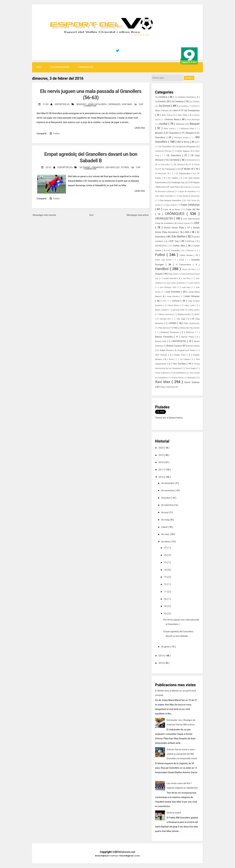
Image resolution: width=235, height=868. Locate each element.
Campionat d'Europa (164, 151)
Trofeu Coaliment (162, 373)
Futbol (125, 167)
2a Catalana (178, 101)
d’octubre (166, 498)
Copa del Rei (193, 209)
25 (166, 555)
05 (166, 599)
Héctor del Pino (189, 269)
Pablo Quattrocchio (192, 323)
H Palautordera (184, 265)
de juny (165, 512)
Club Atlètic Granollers (165, 196)
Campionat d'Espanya (186, 146)
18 (166, 570)
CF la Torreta (194, 165)
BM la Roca (184, 142)
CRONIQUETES (86, 67)
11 (166, 592)
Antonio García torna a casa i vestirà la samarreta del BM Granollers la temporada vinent (182, 754)
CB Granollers (174, 155)
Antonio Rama (173, 119)
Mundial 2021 (166, 319)
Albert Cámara (162, 110)
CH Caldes (173, 178)
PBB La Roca (179, 328)
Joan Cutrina (194, 283)
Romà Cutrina (193, 346)
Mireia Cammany (166, 314)
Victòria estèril (174, 813)
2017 (161, 470)
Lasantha (137, 856)
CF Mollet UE (187, 169)
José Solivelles (173, 292)
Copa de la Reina (172, 209)
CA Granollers (165, 146)
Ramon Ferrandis (164, 337)
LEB (165, 301)
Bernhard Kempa (182, 138)
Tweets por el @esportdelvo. (169, 418)
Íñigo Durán (173, 274)
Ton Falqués (185, 359)
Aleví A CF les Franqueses (186, 110)
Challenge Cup (178, 182)
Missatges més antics (138, 215)
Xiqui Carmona (168, 387)
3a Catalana (195, 102)
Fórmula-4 (191, 251)
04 (166, 606)
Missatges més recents (44, 215)
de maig (166, 520)
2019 (161, 455)
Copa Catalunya (97, 104)
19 (166, 562)
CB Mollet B (191, 160)
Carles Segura (183, 151)
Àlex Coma (167, 115)
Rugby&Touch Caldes (187, 350)
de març (166, 534)
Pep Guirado (195, 328)
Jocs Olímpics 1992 (168, 287)
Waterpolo (192, 378)
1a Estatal (160, 101)
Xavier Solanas (192, 382)
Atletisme (180, 124)
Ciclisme (187, 187)
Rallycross (190, 332)
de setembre (168, 505)
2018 (161, 462)
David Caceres (184, 223)
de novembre (168, 490)
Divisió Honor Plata (175, 228)
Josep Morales (173, 296)
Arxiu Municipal (193, 120)
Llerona (176, 301)
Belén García (170, 129)
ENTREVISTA (161, 246)
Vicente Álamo (178, 378)
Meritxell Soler (179, 310)
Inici (39, 67)
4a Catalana (183, 106)
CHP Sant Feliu (172, 187)
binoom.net (128, 852)
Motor (197, 314)
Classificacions (60, 67)
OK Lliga (182, 319)
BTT (198, 142)
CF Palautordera (184, 173)
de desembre (168, 483)
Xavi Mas (127, 104)
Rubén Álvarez (167, 350)
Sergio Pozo (181, 355)
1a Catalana (162, 97)
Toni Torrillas (179, 364)
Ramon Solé (161, 341)
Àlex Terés (183, 115)
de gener (166, 647)
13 (166, 577)
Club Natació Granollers (171, 200)
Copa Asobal (171, 205)
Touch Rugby (191, 368)
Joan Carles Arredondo (176, 283)
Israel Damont (171, 278)
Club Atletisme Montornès (189, 196)
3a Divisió (85, 167)
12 (166, 584)
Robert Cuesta (174, 346)
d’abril (165, 527)
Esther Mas (180, 246)
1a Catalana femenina (185, 97)
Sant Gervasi (162, 355)
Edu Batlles (113, 167)
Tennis (172, 359)
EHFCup (191, 241)
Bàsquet (82, 104)
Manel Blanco (174, 305)
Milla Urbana (194, 310)
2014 (161, 663)
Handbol (162, 269)
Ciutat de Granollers (187, 192)
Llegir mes (140, 128)
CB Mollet (175, 160)
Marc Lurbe (190, 305)
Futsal (182, 260)
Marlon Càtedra (162, 310)
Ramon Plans (188, 337)
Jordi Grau (186, 287)
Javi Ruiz (187, 278)
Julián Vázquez (192, 296)
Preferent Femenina (170, 332)
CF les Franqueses (167, 169)
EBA (188, 232)
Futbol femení (187, 255)
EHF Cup (175, 241)
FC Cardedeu (174, 250)
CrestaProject (114, 856)
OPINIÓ (173, 323)
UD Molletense (180, 373)
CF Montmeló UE (163, 174)
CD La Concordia (162, 165)
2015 (161, 656)
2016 (161, 477)
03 (166, 614)
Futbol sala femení (164, 260)
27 (166, 548)
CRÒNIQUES (115, 104)
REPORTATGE (180, 341)
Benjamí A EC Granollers (168, 133)
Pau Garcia (164, 328)
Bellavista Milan (188, 129)
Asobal (164, 124)
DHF (197, 223)
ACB (194, 106)
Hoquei (159, 274)
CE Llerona (179, 164)
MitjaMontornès (184, 314)
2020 (161, 448)
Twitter (55, 134)
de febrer (166, 542)
